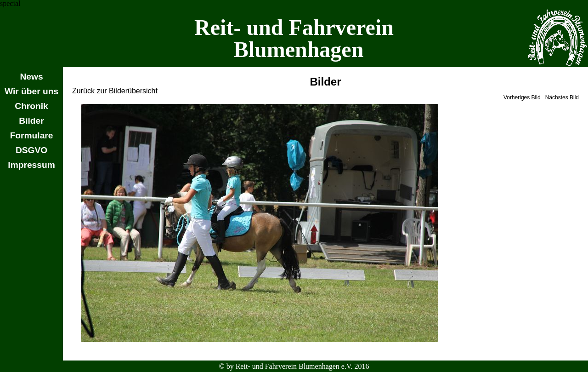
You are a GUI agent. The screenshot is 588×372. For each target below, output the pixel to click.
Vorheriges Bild (522, 97)
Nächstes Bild (562, 97)
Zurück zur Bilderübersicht (115, 91)
